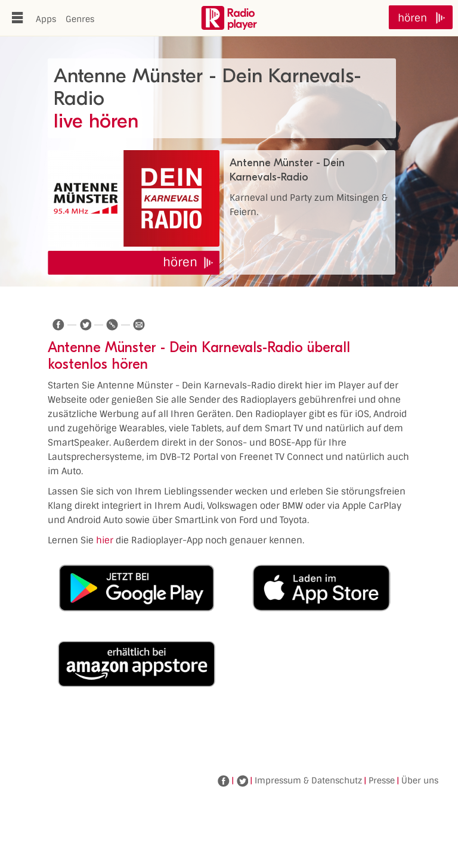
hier (105, 540)
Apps (46, 19)
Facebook (224, 781)
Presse (382, 780)
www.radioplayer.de (229, 18)
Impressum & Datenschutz (308, 780)
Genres (80, 19)
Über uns (420, 780)
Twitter (242, 781)
